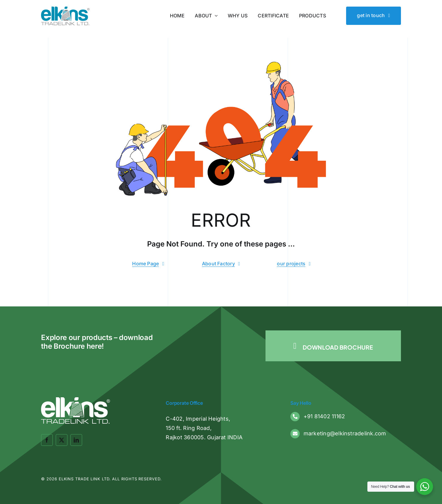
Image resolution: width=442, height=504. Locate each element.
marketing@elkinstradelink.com (345, 433)
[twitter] (62, 440)
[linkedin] (76, 440)
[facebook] (47, 440)
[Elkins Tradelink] (65, 9)
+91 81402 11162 (324, 416)
